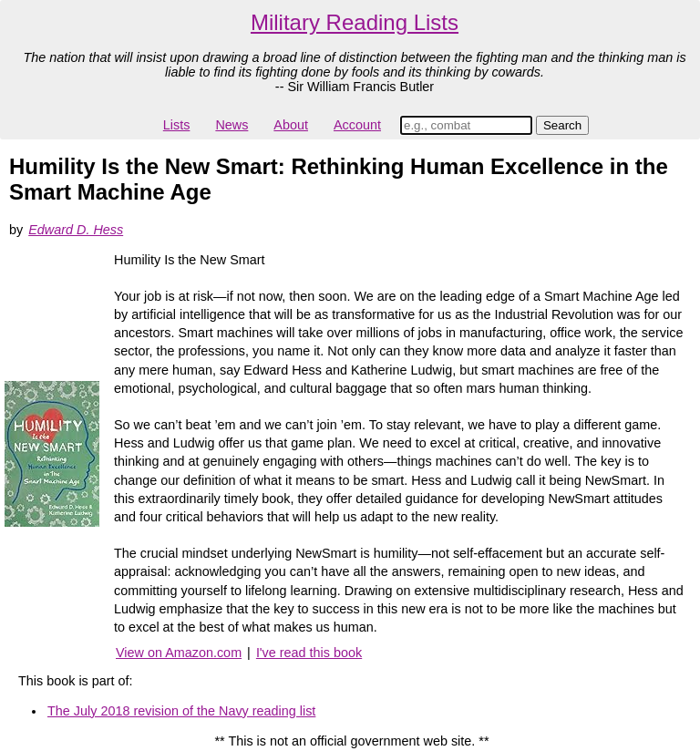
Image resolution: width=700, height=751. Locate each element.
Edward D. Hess (76, 230)
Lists (177, 125)
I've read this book (309, 653)
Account (357, 125)
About (291, 125)
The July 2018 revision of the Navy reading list (181, 711)
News (232, 125)
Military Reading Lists (355, 22)
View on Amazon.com (179, 653)
